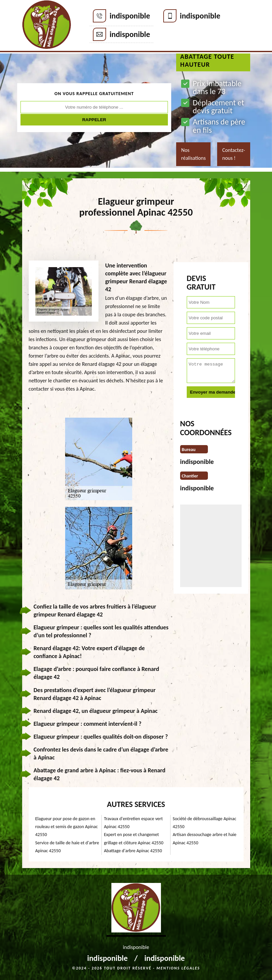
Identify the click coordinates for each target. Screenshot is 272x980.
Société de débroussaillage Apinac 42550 (205, 823)
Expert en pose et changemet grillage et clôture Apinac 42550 (134, 839)
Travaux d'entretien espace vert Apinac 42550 (134, 823)
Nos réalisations (193, 154)
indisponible (130, 16)
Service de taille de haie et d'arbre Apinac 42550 (67, 847)
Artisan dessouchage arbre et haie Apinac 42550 (205, 839)
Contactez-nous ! (233, 154)
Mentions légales (178, 968)
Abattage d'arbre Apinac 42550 (133, 851)
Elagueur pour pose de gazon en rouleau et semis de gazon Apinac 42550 (67, 827)
